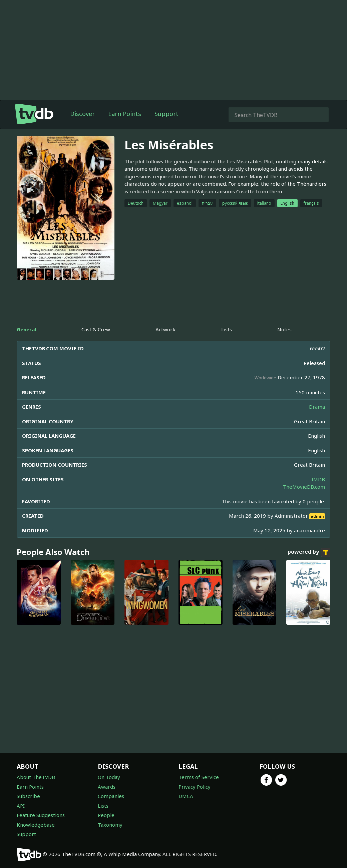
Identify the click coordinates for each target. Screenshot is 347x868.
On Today (109, 777)
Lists (103, 806)
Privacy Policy (195, 787)
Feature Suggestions (41, 815)
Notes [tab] (284, 329)
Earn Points (125, 114)
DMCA (186, 796)
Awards (107, 787)
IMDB (318, 479)
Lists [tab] (227, 329)
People (106, 815)
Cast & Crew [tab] (96, 329)
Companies (111, 796)
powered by (309, 552)
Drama (317, 407)
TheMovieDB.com (304, 487)
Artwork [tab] (165, 329)
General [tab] (26, 329)
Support (166, 114)
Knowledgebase (36, 825)
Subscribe (28, 796)
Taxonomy (110, 825)
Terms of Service (199, 777)
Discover (82, 114)
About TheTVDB (36, 777)
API (21, 806)
